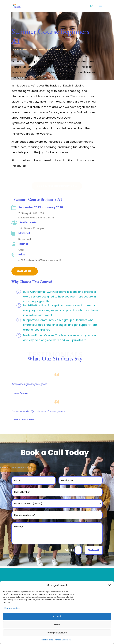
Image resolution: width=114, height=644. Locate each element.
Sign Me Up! (25, 271)
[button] (110, 585)
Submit (94, 550)
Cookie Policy (47, 640)
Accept (57, 616)
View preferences (57, 633)
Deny (57, 624)
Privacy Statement (63, 640)
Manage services (12, 608)
